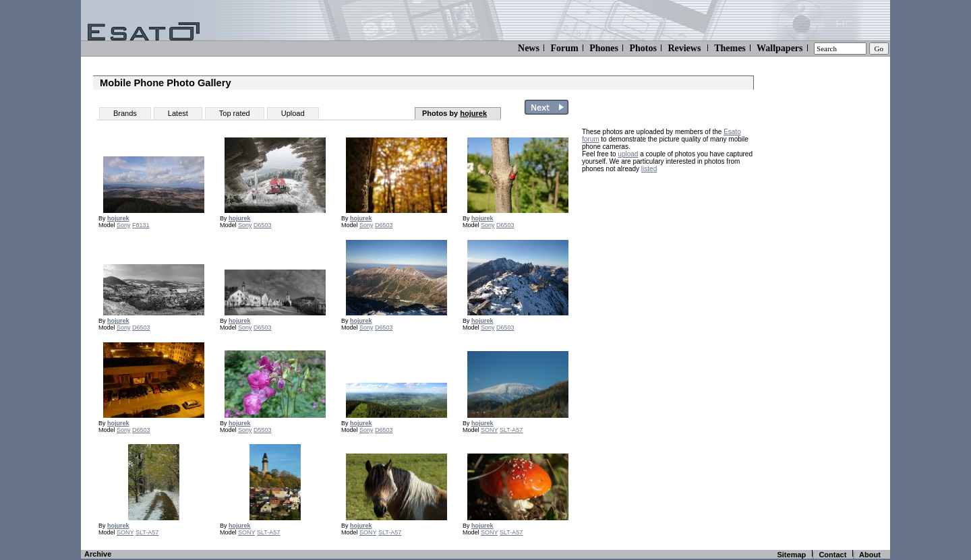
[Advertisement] (666, 264)
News (529, 48)
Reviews (684, 48)
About (870, 555)
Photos (643, 48)
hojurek (473, 113)
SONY (489, 430)
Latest (178, 113)
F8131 (141, 225)
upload (628, 154)
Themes (730, 48)
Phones (604, 48)
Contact (832, 555)
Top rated (235, 113)
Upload (293, 113)
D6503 (263, 225)
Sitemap (791, 555)
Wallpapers (779, 48)
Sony (124, 225)
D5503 (263, 430)
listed (649, 169)
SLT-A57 (511, 430)
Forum (564, 48)
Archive (98, 554)
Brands (125, 113)
